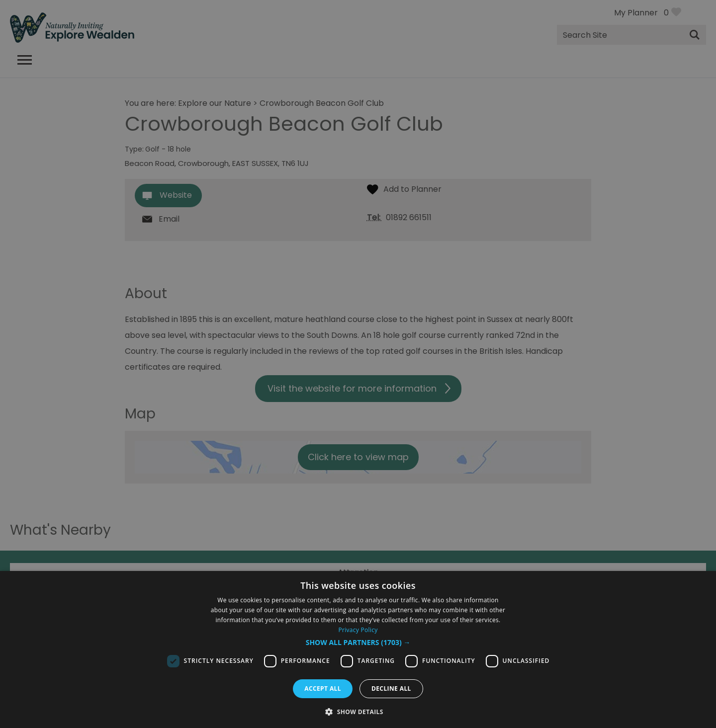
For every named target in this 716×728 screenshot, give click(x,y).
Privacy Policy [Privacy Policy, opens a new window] (358, 630)
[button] (358, 643)
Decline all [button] (391, 688)
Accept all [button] (323, 688)
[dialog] (358, 649)
